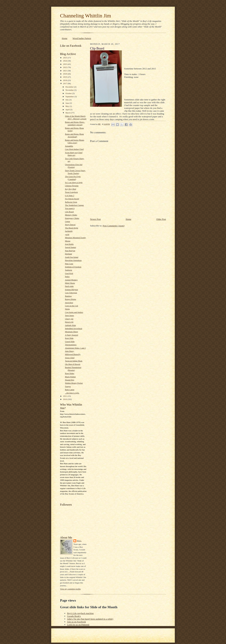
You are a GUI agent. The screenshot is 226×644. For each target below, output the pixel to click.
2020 (65, 74)
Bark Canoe (70, 390)
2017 (65, 83)
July (67, 100)
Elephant (69, 254)
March (68, 113)
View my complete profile (70, 589)
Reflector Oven (71, 202)
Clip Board (69, 212)
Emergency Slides (72, 218)
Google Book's (74, 616)
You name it (70, 208)
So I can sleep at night (74, 182)
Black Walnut (70, 377)
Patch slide (69, 286)
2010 (65, 399)
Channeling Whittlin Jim (86, 16)
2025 (65, 58)
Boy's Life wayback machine (80, 613)
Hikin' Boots (70, 283)
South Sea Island (72, 257)
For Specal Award (72, 199)
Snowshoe (69, 303)
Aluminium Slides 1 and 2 (75, 348)
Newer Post (95, 219)
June (68, 103)
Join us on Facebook (77, 622)
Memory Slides (71, 215)
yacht (67, 234)
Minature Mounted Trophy (75, 238)
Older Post (161, 219)
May (68, 106)
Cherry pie (69, 319)
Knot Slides (70, 373)
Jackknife (69, 231)
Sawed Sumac (71, 247)
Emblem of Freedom (73, 267)
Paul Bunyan (70, 251)
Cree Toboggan (71, 293)
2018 (65, 80)
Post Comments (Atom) (114, 226)
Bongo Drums (71, 299)
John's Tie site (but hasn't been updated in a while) (90, 619)
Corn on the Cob (72, 306)
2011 (65, 396)
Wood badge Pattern (82, 38)
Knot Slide (69, 338)
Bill (79, 541)
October (69, 93)
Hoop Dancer (70, 225)
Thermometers (71, 345)
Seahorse (69, 270)
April (68, 110)
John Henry (70, 351)
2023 (65, 64)
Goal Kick (69, 273)
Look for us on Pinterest (78, 625)
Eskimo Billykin (72, 290)
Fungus (68, 386)
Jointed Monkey (71, 280)
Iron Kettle (69, 244)
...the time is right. (72, 393)
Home (65, 38)
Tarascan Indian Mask (74, 361)
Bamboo (68, 296)
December (70, 87)
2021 (65, 71)
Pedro (67, 276)
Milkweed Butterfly (73, 354)
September (70, 97)
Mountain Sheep (72, 332)
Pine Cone (69, 264)
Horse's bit (69, 322)
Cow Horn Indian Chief (74, 149)
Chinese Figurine (72, 186)
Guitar (68, 221)
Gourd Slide (70, 341)
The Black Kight (72, 228)
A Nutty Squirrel (72, 335)
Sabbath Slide (70, 325)
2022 (65, 67)
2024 (65, 61)
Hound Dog (70, 380)
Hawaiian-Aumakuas (73, 260)
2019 (65, 77)
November (70, 90)
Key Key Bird (71, 189)
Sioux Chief (70, 358)
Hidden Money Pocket (74, 383)
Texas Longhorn (71, 192)
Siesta (67, 309)
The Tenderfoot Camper (74, 205)
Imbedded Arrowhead (74, 328)
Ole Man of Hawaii (73, 364)
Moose (68, 241)
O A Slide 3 (70, 195)
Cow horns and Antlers (74, 312)
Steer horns (69, 315)
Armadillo (69, 146)
